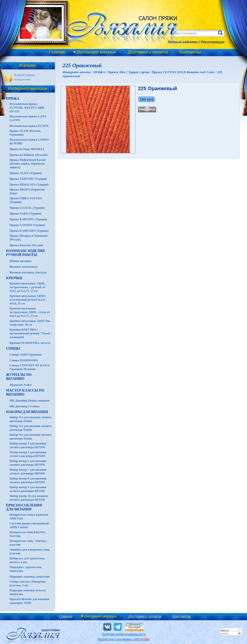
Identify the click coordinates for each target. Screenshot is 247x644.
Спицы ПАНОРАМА (24, 360)
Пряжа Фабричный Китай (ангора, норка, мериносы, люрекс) (27, 164)
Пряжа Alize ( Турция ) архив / (130, 72)
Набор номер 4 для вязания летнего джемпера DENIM (28, 445)
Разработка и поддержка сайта (123, 639)
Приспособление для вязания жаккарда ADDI (29, 601)
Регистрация (213, 42)
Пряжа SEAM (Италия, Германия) (25, 133)
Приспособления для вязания (24, 507)
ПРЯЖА (13, 99)
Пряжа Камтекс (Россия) (26, 245)
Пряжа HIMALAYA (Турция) (29, 185)
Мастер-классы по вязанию (25, 392)
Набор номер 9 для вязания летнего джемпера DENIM (28, 489)
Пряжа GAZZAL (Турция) (27, 208)
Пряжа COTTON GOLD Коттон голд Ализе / (185, 72)
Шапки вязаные (20, 261)
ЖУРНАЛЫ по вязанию (19, 377)
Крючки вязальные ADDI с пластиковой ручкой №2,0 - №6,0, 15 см (28, 300)
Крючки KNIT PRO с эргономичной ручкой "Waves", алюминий (31, 333)
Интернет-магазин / (78, 72)
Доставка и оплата (148, 52)
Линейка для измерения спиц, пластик (30, 551)
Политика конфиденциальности (123, 634)
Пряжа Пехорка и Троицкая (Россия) (28, 238)
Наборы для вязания (27, 412)
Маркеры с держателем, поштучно (26, 569)
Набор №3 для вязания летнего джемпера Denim (31, 437)
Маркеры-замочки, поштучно (30, 577)
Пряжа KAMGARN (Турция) (29, 231)
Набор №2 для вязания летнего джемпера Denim (31, 428)
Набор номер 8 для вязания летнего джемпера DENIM (28, 480)
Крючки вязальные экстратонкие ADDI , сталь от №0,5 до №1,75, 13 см (30, 312)
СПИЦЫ (13, 348)
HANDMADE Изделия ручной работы (25, 253)
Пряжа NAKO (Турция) (25, 214)
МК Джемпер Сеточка (24, 406)
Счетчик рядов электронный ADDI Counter (29, 525)
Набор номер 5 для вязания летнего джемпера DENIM (28, 454)
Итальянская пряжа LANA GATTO (28, 118)
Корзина (28, 65)
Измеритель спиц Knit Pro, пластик (28, 534)
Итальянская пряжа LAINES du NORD (29, 141)
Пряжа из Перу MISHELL (27, 149)
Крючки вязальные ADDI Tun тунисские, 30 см (30, 323)
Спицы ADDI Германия (25, 355)
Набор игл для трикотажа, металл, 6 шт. (27, 560)
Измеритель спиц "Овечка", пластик (29, 543)
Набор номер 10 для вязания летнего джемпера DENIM (29, 498)
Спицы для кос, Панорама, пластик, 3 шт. (28, 583)
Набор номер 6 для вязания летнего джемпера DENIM (28, 463)
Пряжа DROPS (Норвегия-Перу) (28, 191)
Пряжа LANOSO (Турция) (27, 225)
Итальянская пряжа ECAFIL (29, 126)
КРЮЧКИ (14, 278)
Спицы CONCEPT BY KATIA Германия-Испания (29, 367)
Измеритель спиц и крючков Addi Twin (29, 517)
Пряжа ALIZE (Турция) (26, 173)
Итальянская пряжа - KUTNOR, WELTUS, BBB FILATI (27, 108)
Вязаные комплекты (23, 267)
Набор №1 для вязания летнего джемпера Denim (31, 419)
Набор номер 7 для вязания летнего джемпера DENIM (28, 472)
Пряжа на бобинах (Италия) (28, 155)
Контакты (190, 52)
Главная (57, 52)
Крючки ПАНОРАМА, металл (30, 343)
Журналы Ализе (20, 385)
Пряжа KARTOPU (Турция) (28, 219)
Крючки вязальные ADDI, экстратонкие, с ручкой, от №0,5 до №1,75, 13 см (27, 287)
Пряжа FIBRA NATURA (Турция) (26, 200)
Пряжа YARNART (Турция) (28, 179)
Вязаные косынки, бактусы (28, 272)
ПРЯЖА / (100, 72)
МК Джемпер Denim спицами (29, 401)
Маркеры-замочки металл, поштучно (28, 592)
